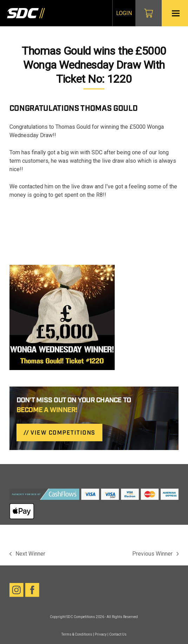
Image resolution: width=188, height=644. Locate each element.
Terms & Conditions (77, 634)
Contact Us (118, 634)
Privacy (101, 634)
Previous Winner (156, 554)
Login (124, 13)
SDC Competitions (81, 617)
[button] (176, 13)
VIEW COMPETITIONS (63, 433)
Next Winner (28, 554)
